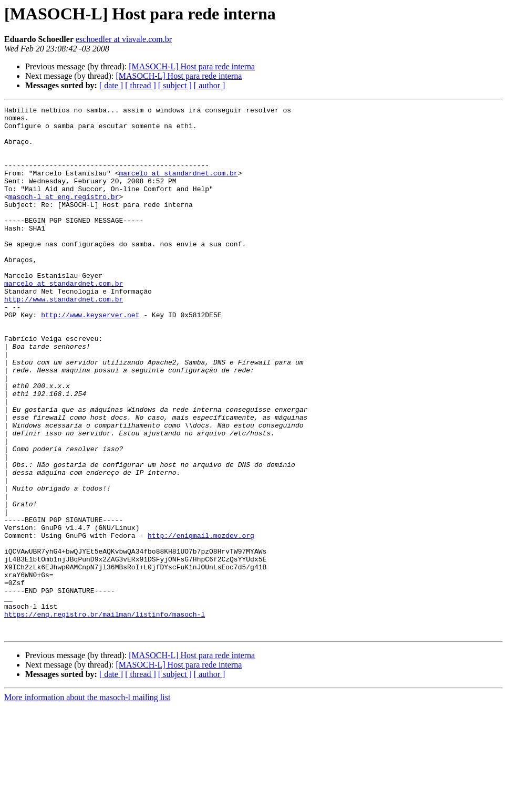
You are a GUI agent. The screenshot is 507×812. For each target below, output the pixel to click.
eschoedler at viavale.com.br (124, 39)
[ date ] (111, 85)
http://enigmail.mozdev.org (201, 622)
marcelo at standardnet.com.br (178, 187)
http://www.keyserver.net (90, 357)
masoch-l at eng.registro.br (64, 215)
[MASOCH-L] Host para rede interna (192, 66)
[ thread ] (141, 85)
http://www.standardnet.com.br (64, 338)
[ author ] (210, 85)
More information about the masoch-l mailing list (87, 803)
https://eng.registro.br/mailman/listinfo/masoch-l (105, 716)
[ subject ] (175, 85)
